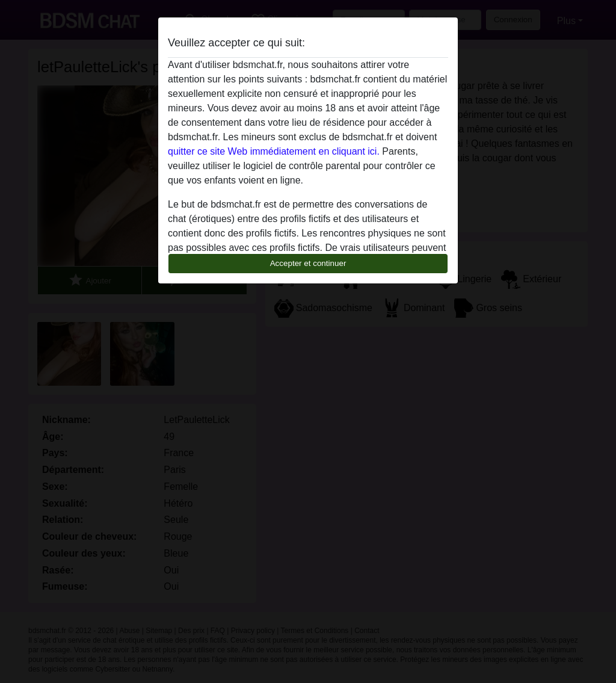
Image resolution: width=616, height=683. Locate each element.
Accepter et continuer (308, 263)
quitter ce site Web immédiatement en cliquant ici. (274, 151)
